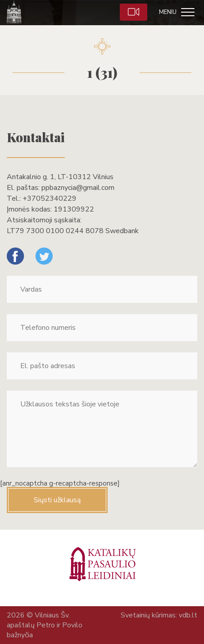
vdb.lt (188, 615)
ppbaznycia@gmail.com (78, 188)
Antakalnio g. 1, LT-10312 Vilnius (60, 177)
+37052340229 (50, 198)
